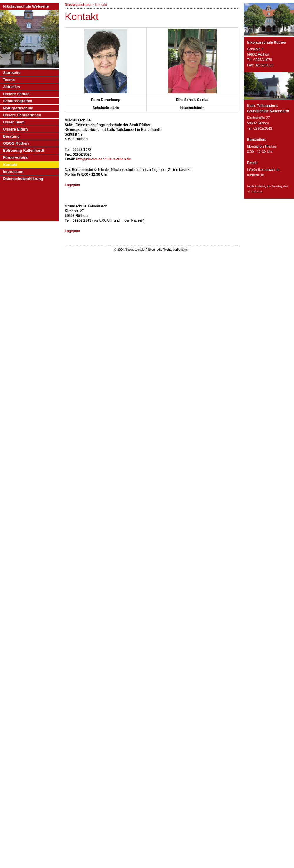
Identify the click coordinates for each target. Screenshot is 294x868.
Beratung (11, 136)
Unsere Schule (16, 94)
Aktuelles (11, 87)
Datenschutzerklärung (23, 179)
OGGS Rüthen (16, 143)
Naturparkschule (18, 108)
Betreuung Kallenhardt (24, 150)
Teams (9, 80)
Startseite (12, 73)
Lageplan (72, 185)
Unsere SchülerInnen (22, 115)
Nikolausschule (78, 5)
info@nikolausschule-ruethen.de (103, 159)
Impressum (13, 172)
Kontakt (10, 165)
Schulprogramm (18, 101)
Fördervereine (16, 157)
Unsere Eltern (15, 129)
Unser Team (14, 122)
